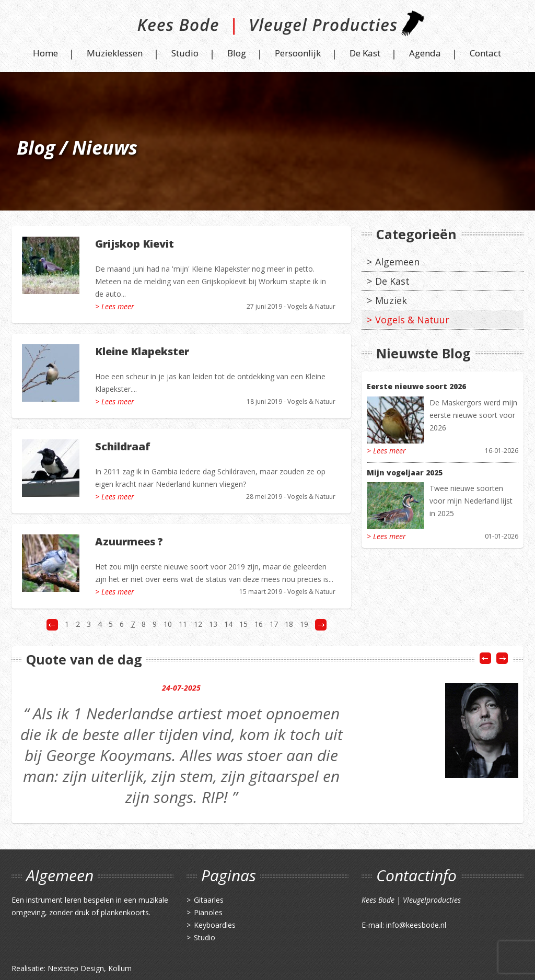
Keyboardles (215, 925)
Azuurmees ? (129, 541)
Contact (485, 53)
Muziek (391, 300)
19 (304, 624)
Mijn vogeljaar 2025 (405, 472)
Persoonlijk (298, 53)
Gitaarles (209, 900)
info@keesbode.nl (416, 925)
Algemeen (397, 262)
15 (243, 624)
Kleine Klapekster (142, 351)
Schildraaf (123, 446)
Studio (185, 53)
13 (213, 624)
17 (274, 624)
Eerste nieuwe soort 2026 (416, 386)
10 (168, 624)
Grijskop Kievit (135, 244)
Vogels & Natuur (311, 306)
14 (228, 624)
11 (183, 624)
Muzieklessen (115, 53)
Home (45, 53)
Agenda (425, 53)
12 (198, 624)
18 (289, 624)
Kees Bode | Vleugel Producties (268, 27)
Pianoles (208, 912)
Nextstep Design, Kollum (90, 968)
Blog (237, 53)
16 (259, 624)
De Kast (365, 53)
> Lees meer (115, 306)
